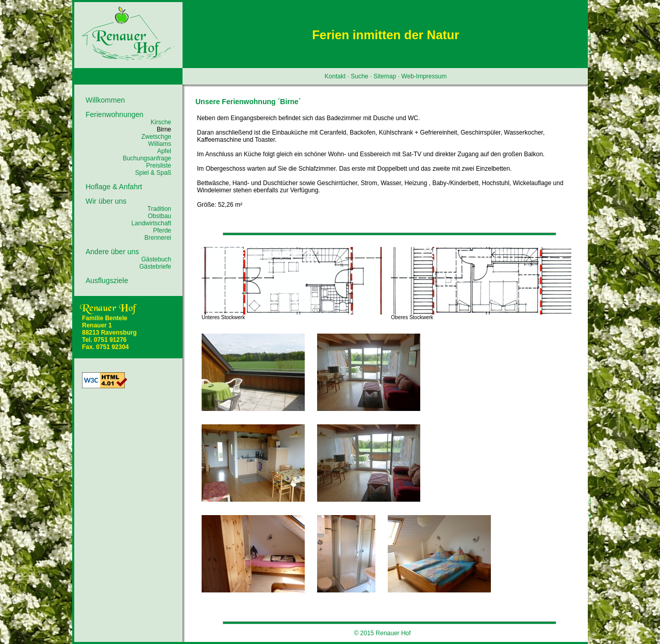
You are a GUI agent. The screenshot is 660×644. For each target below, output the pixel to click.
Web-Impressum (424, 76)
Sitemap (385, 76)
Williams (160, 144)
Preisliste (159, 166)
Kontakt (335, 76)
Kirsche (161, 122)
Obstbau (160, 216)
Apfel (164, 151)
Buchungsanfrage (147, 158)
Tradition (159, 209)
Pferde (162, 230)
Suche (359, 76)
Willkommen (105, 100)
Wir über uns (106, 201)
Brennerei (158, 238)
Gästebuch (156, 259)
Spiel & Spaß (153, 173)
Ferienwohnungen (114, 114)
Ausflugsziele (107, 280)
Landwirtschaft (151, 223)
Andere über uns (112, 252)
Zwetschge (156, 137)
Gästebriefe (155, 267)
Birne (164, 129)
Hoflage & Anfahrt (114, 187)
